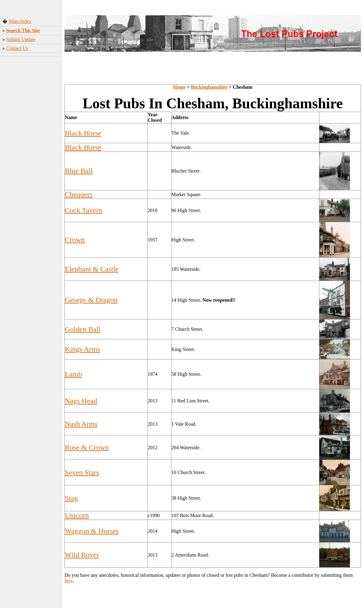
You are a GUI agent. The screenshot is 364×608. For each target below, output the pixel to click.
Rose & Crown (87, 447)
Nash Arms (81, 424)
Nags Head (81, 401)
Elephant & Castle (92, 269)
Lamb (73, 374)
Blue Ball (79, 171)
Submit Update (21, 39)
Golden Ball (83, 329)
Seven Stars (82, 472)
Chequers (79, 194)
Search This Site (23, 30)
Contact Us (17, 48)
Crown (75, 240)
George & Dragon (91, 300)
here (69, 581)
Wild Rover (82, 555)
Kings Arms (82, 349)
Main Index (20, 21)
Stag (71, 498)
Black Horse (83, 133)
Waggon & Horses (92, 531)
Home (179, 87)
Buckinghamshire (209, 87)
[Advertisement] (31, 95)
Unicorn (77, 515)
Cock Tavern (84, 210)
